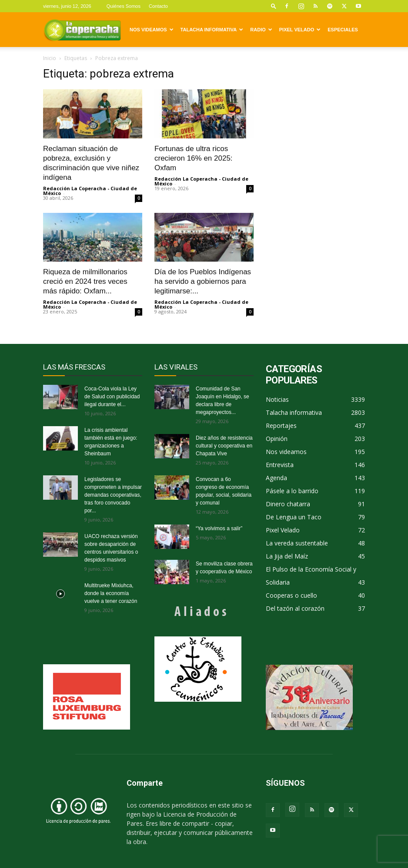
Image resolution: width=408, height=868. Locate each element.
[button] (274, 6)
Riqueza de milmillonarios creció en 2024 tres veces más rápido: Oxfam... (85, 281)
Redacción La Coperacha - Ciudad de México (90, 191)
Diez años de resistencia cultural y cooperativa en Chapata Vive (224, 446)
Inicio (50, 58)
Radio (261, 30)
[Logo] (82, 30)
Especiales (343, 30)
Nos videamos (152, 30)
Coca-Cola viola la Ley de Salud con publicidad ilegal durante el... (112, 397)
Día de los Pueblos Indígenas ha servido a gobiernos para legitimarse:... (203, 281)
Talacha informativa (212, 30)
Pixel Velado (300, 30)
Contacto (158, 6)
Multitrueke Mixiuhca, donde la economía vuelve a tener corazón (111, 593)
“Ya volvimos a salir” (219, 528)
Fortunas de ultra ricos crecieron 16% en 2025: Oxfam (194, 158)
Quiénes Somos (124, 6)
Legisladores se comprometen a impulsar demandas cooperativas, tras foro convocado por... (113, 495)
